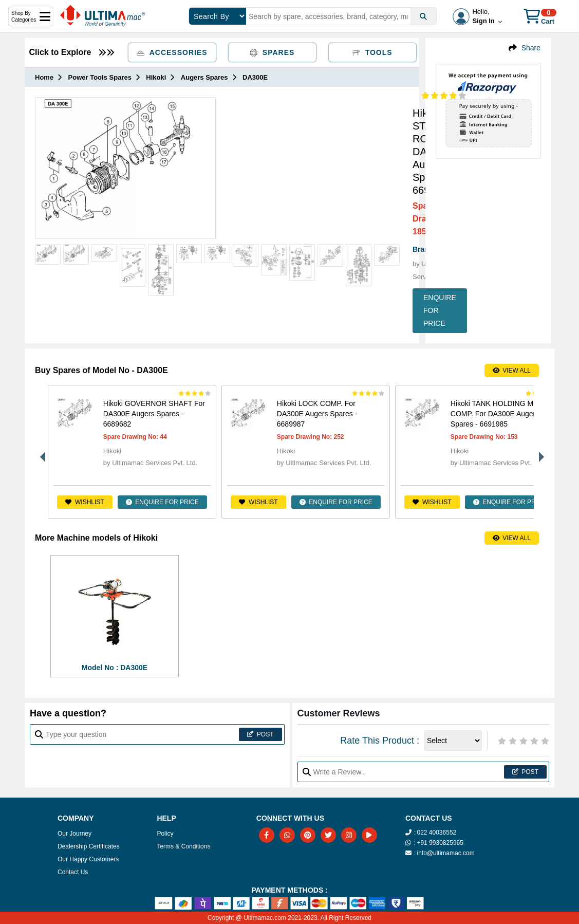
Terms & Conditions (183, 846)
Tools (372, 52)
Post (260, 734)
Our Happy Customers (88, 859)
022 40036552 (436, 833)
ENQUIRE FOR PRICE (440, 310)
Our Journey (74, 834)
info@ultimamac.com (445, 853)
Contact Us (73, 872)
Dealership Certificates (89, 846)
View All (512, 371)
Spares (272, 52)
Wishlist (85, 502)
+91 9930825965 (440, 843)
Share (531, 48)
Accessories (172, 52)
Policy (165, 834)
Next (539, 452)
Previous (40, 452)
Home (44, 77)
